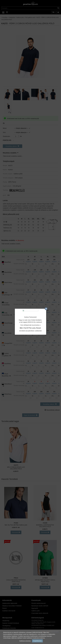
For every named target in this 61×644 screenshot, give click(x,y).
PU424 (16, 523)
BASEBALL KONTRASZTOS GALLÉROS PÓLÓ (45, 526)
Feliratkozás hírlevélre (9, 628)
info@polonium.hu (39, 628)
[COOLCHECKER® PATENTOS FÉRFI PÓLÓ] (16, 575)
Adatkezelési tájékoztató (10, 603)
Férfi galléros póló (30, 17)
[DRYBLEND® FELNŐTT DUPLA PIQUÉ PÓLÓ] (45, 575)
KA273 (16, 465)
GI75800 (45, 578)
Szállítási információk (9, 611)
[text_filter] (7, 12)
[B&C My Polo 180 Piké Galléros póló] (16, 520)
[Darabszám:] (16, 136)
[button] (13, 146)
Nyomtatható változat (53, 410)
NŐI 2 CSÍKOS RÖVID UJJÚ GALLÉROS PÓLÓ (16, 468)
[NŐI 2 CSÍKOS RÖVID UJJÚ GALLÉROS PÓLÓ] (16, 462)
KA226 (45, 523)
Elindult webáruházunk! (39, 603)
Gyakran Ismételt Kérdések (11, 623)
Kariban (10, 170)
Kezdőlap (5, 17)
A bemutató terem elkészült (40, 613)
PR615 (16, 578)
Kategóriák (12, 17)
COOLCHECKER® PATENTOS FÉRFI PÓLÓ (16, 581)
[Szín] (22, 132)
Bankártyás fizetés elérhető (40, 606)
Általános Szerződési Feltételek (12, 606)
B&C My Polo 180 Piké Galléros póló (16, 525)
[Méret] (22, 128)
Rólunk (5, 608)
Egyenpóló (35, 608)
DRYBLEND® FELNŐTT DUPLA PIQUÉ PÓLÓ (45, 581)
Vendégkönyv (7, 626)
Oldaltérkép (6, 621)
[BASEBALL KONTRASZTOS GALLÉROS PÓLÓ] (45, 520)
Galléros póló (20, 17)
